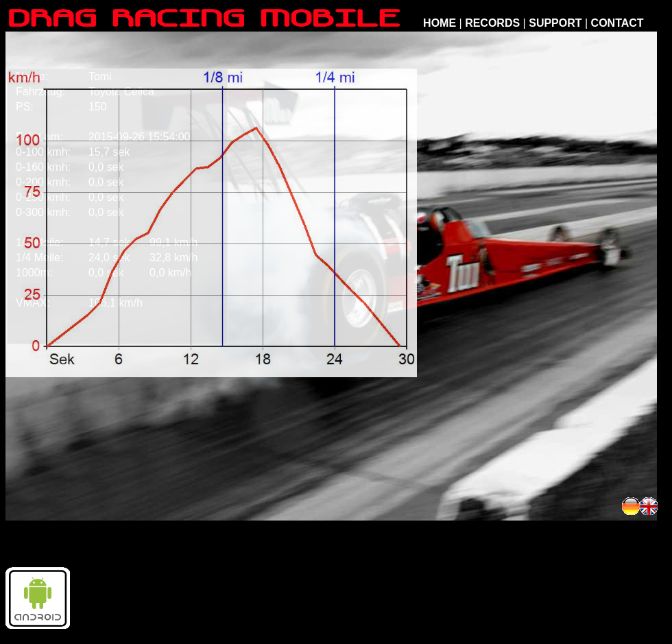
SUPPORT (555, 23)
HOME (440, 23)
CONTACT (617, 23)
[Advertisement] (509, 506)
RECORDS (492, 23)
